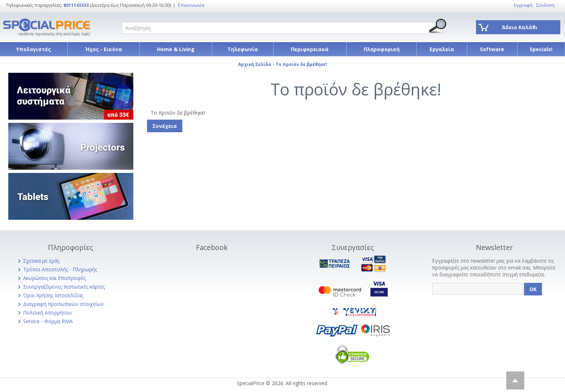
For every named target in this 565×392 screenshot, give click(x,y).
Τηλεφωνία (243, 49)
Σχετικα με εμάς (41, 261)
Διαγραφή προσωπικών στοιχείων (63, 304)
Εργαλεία (442, 49)
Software (492, 49)
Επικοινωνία (191, 5)
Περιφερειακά (310, 49)
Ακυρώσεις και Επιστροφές (54, 278)
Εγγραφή (523, 5)
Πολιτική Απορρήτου (47, 313)
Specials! (541, 49)
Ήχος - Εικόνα (104, 49)
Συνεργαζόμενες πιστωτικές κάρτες (64, 287)
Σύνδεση (545, 5)
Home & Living (176, 49)
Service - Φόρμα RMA (48, 321)
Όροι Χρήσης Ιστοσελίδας (53, 295)
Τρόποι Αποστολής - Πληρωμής (60, 269)
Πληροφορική (382, 49)
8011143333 (76, 5)
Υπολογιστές (34, 49)
